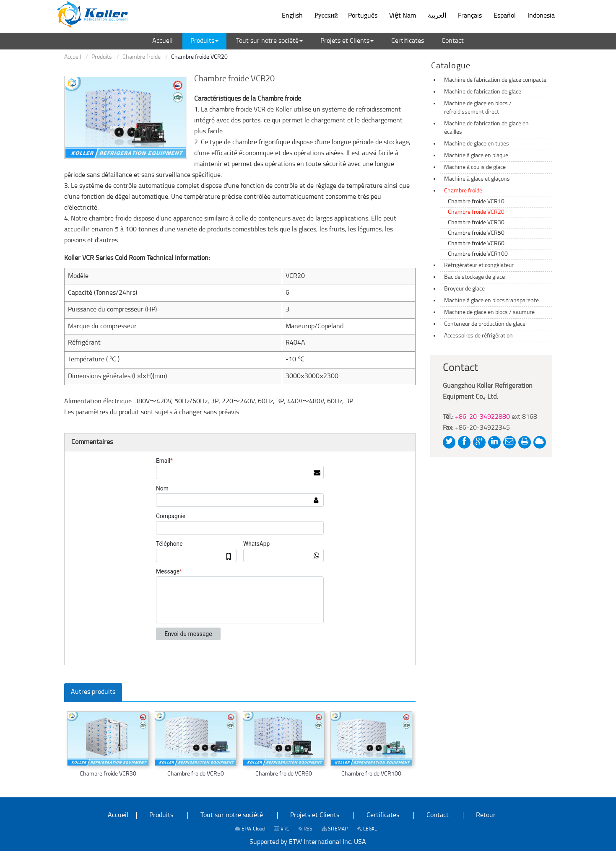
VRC (282, 829)
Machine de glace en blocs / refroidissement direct (478, 108)
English (292, 16)
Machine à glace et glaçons (477, 179)
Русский (326, 16)
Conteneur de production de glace (485, 324)
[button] (204, 41)
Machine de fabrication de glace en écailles (486, 128)
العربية (437, 16)
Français (470, 16)
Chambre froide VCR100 (371, 774)
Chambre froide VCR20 (476, 212)
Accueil (73, 57)
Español (505, 16)
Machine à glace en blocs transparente (491, 301)
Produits (102, 57)
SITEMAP (335, 829)
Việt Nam (403, 16)
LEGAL (367, 829)
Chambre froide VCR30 (108, 774)
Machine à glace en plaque (476, 156)
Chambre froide (142, 57)
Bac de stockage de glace (474, 277)
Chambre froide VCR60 (284, 774)
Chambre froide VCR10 (476, 202)
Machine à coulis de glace (475, 167)
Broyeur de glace (464, 289)
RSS (305, 829)
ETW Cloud (250, 829)
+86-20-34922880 (482, 417)
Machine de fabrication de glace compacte (495, 80)
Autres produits (93, 692)
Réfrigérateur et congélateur (479, 266)
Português (363, 16)
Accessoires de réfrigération (478, 336)
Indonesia (541, 16)
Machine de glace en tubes (477, 144)
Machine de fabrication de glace (483, 92)
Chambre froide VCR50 (196, 774)
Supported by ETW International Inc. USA (308, 842)
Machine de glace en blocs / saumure (489, 313)
